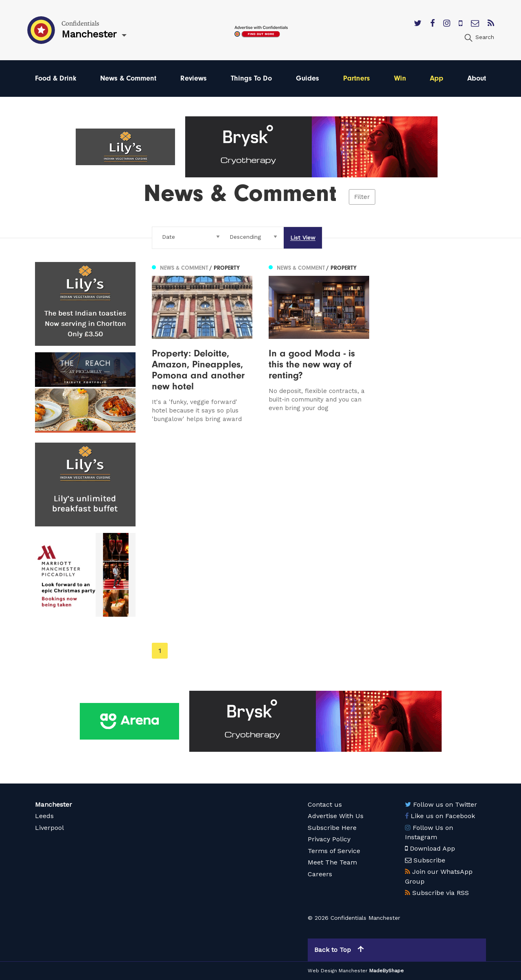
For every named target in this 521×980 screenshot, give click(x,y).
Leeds (44, 816)
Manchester (54, 804)
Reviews (194, 78)
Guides (308, 78)
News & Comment (128, 78)
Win (400, 78)
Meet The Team (332, 862)
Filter (362, 197)
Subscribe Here (332, 828)
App (437, 78)
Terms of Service (334, 851)
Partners (357, 78)
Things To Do (251, 78)
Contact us (325, 804)
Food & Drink (56, 78)
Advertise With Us (336, 816)
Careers (320, 874)
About (477, 78)
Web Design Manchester (338, 971)
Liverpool (49, 828)
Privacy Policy (329, 839)
